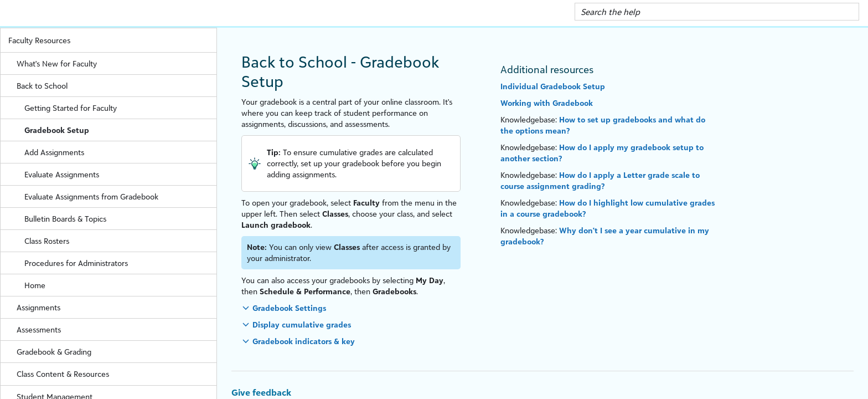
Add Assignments (54, 152)
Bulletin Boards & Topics (65, 219)
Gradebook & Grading (117, 352)
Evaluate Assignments (62, 174)
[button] (847, 12)
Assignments (117, 307)
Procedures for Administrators (76, 263)
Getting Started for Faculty (120, 108)
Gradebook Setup (57, 130)
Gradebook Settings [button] (289, 308)
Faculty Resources (112, 40)
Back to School (117, 86)
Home (35, 285)
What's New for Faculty (57, 63)
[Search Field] (717, 12)
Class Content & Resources (117, 374)
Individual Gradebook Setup (553, 86)
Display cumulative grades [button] (302, 324)
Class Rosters (47, 241)
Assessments (117, 329)
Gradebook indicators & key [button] (304, 341)
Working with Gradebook (547, 103)
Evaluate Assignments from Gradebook (91, 196)
